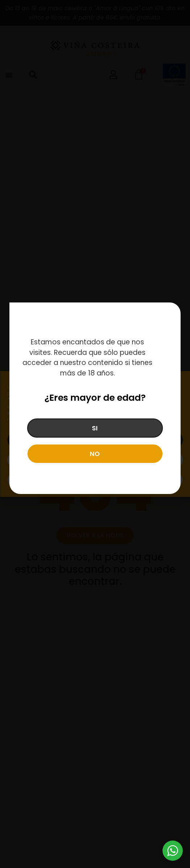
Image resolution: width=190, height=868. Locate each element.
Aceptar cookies (95, 440)
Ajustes (95, 480)
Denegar (95, 460)
